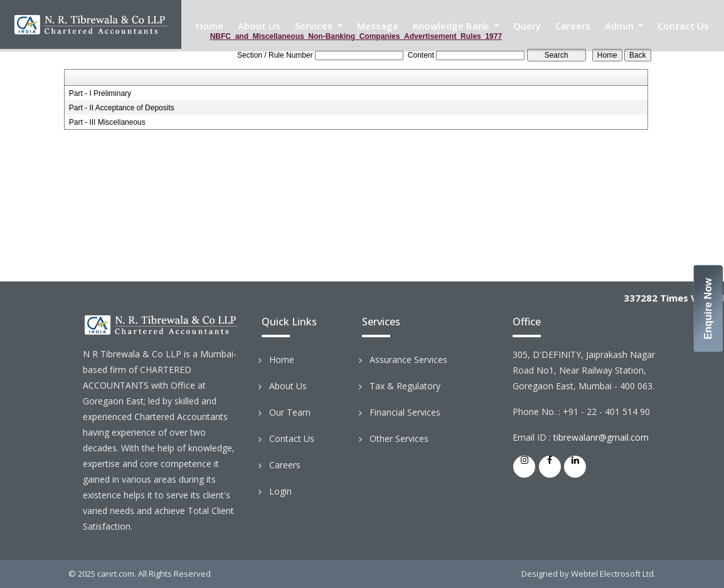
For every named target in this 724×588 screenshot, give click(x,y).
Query (527, 26)
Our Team (290, 412)
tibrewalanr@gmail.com (601, 437)
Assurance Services (408, 360)
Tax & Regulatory (405, 386)
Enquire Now (709, 309)
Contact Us (683, 26)
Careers (573, 26)
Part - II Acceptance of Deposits (122, 108)
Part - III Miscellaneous (107, 122)
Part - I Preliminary (100, 93)
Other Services (399, 438)
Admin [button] (620, 26)
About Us (259, 26)
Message (378, 26)
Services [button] (315, 26)
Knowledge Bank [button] (452, 26)
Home (210, 26)
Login (280, 491)
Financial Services (405, 412)
